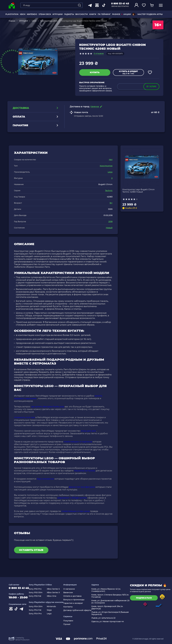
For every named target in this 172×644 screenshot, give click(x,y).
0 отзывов (99, 54)
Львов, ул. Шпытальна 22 (106, 618)
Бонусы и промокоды (76, 600)
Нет (111, 160)
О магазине (71, 589)
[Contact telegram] (22, 610)
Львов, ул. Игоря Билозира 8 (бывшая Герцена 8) (112, 613)
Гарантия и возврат (75, 603)
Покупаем (71, 621)
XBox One (54, 596)
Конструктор (106, 166)
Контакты (70, 607)
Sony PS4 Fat (37, 610)
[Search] (79, 5)
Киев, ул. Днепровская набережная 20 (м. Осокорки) (113, 602)
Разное (116, 14)
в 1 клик (151, 87)
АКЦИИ (126, 14)
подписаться (146, 598)
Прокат (69, 624)
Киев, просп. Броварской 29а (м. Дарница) (110, 607)
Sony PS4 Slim (38, 607)
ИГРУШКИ (58, 14)
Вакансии (70, 593)
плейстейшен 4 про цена (75, 511)
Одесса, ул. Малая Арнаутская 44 (110, 622)
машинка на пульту (85, 471)
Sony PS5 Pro (38, 589)
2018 (110, 222)
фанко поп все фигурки (82, 487)
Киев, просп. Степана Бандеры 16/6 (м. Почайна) (113, 596)
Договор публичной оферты (80, 610)
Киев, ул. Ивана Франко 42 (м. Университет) (108, 590)
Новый (109, 228)
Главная (12, 21)
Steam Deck (45, 14)
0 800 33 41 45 (120, 4)
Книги (93, 14)
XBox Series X (56, 593)
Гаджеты (69, 14)
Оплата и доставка (75, 596)
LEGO (34, 21)
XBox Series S (56, 589)
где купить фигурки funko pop (48, 407)
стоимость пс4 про (24, 417)
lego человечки (45, 479)
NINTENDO (32, 14)
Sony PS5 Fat (37, 596)
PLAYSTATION (12, 14)
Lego (110, 172)
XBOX (23, 14)
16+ (111, 203)
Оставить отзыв (31, 550)
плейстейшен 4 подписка (78, 442)
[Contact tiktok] (17, 610)
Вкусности (82, 14)
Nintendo (54, 607)
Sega (52, 610)
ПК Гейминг (104, 14)
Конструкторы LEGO (49, 21)
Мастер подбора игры (147, 14)
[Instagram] (11, 610)
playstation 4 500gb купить (72, 498)
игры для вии (88, 431)
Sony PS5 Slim (38, 593)
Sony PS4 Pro (38, 614)
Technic (109, 191)
